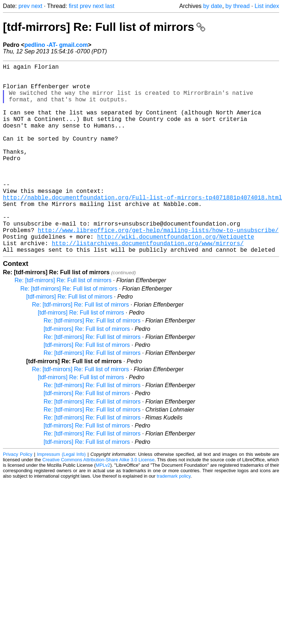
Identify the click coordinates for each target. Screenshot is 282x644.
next (37, 6)
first (73, 6)
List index (267, 6)
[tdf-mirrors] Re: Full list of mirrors (104, 27)
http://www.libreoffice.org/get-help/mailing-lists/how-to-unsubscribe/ (158, 268)
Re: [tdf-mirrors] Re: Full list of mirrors (63, 322)
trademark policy (174, 518)
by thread (237, 6)
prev (24, 6)
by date (213, 6)
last (110, 6)
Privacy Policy (18, 496)
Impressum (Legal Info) (61, 496)
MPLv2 (103, 507)
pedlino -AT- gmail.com (56, 45)
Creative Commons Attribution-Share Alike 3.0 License (99, 502)
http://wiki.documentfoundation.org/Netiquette (176, 276)
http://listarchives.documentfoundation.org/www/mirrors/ (148, 284)
